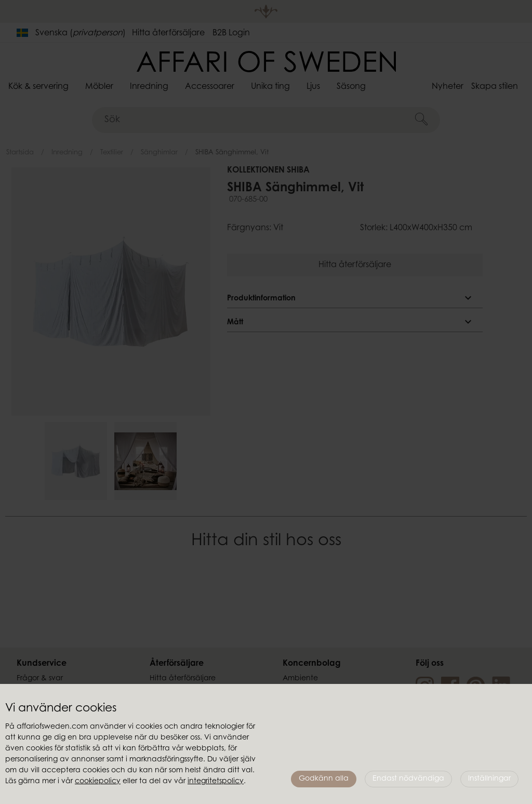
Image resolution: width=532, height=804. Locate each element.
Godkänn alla (324, 779)
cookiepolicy (98, 782)
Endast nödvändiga (408, 779)
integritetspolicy (216, 782)
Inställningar (489, 779)
